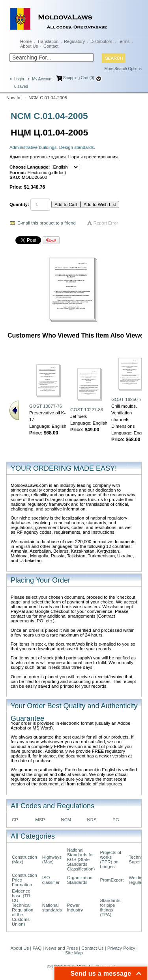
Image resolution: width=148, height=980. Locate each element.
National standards (52, 908)
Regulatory (74, 41)
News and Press (61, 948)
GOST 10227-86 (87, 410)
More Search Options (123, 69)
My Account (42, 79)
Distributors (101, 41)
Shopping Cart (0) (79, 78)
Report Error (106, 223)
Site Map (74, 953)
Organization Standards (80, 880)
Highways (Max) (52, 859)
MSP (40, 820)
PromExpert (112, 880)
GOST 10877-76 (46, 406)
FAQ (37, 948)
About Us (29, 46)
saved (21, 86)
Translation (48, 41)
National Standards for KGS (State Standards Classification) (81, 859)
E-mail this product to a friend (47, 223)
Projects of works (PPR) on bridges (111, 859)
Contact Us (92, 948)
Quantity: (19, 204)
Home (26, 41)
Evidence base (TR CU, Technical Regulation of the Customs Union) (22, 908)
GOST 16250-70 (128, 399)
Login (19, 79)
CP (15, 820)
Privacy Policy (121, 948)
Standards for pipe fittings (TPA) (110, 908)
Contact (51, 46)
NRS (92, 820)
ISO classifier (51, 880)
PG (116, 820)
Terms (124, 41)
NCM (66, 820)
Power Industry (75, 908)
